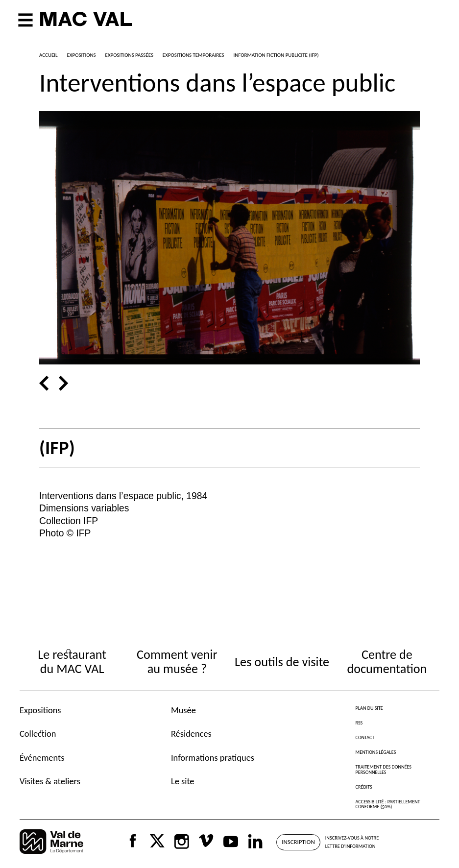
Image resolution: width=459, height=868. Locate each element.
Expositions (40, 710)
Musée (183, 710)
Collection (38, 734)
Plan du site (369, 708)
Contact (365, 737)
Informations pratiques (213, 758)
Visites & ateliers (50, 781)
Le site (183, 781)
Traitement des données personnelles (384, 769)
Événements (42, 758)
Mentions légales (376, 752)
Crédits (364, 787)
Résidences (191, 734)
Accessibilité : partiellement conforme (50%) (388, 804)
